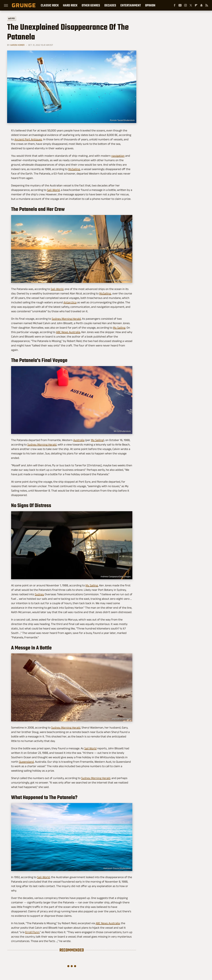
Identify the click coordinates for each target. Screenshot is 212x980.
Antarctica (70, 302)
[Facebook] (175, 5)
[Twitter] (191, 5)
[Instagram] (185, 5)
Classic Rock (50, 5)
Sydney (39, 594)
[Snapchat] (201, 5)
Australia (79, 440)
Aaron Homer (17, 45)
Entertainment (131, 5)
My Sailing (119, 328)
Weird (12, 18)
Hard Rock (70, 5)
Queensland (26, 762)
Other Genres (91, 5)
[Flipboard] (196, 5)
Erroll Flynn (32, 932)
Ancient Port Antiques (28, 139)
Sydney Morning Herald (66, 319)
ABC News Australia (68, 332)
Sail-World (53, 190)
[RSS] (207, 5)
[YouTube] (180, 5)
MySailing (74, 169)
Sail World (90, 748)
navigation (118, 156)
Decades (110, 5)
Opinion (150, 5)
